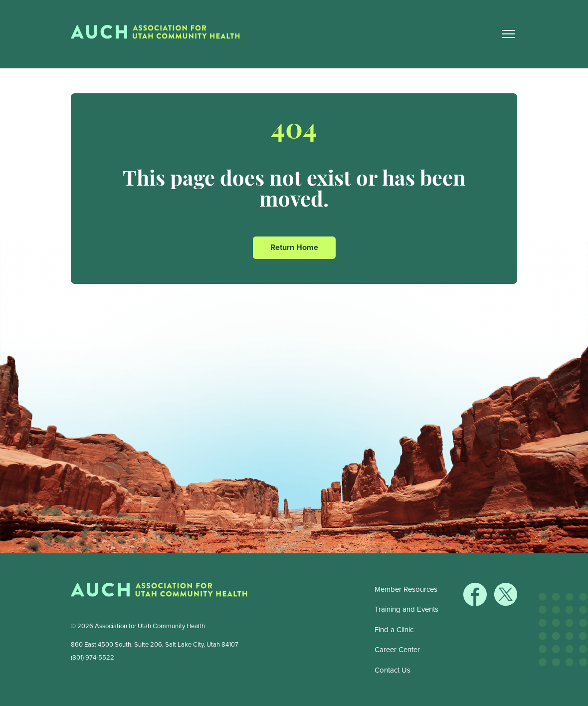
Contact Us (392, 670)
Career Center (397, 650)
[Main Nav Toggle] (509, 34)
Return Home (294, 247)
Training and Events (406, 609)
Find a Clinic (394, 630)
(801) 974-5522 (93, 657)
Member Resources (406, 589)
